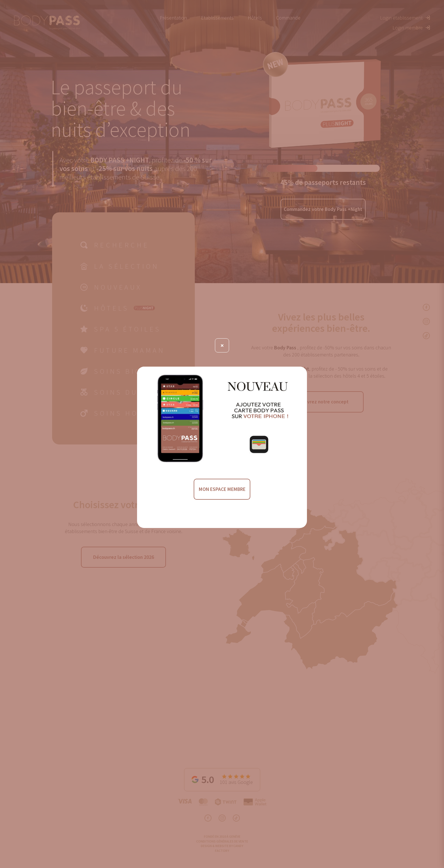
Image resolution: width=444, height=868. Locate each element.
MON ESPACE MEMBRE (222, 490)
